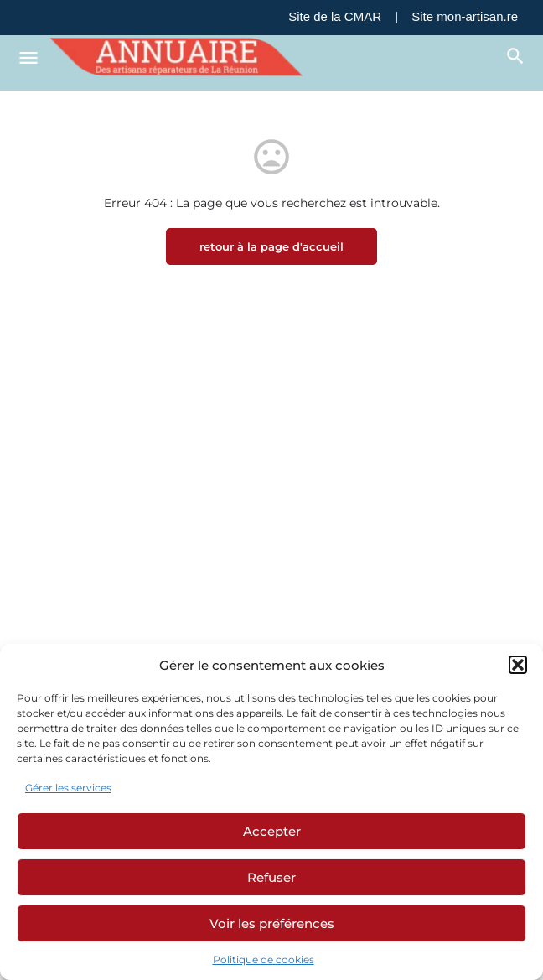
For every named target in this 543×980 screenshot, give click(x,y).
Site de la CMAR (335, 16)
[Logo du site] (179, 57)
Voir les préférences (272, 923)
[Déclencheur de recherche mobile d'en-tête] (515, 56)
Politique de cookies (264, 959)
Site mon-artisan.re (465, 16)
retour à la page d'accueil (271, 246)
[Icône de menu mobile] (28, 57)
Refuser (271, 877)
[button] (518, 665)
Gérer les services (68, 788)
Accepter (272, 831)
